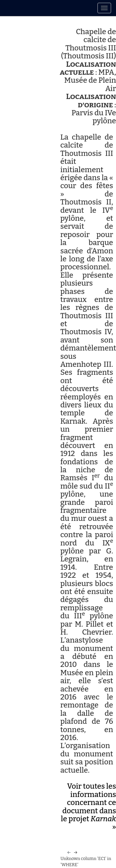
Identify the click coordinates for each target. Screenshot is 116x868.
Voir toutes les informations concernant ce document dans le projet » (88, 807)
